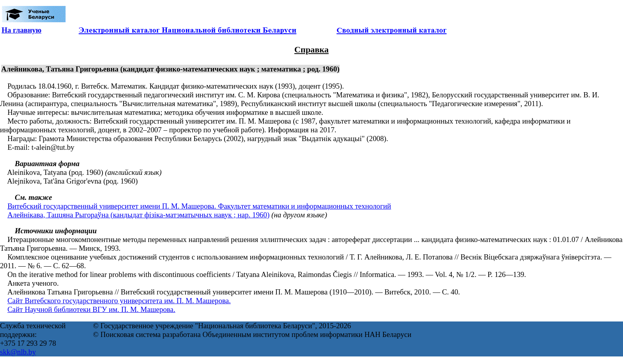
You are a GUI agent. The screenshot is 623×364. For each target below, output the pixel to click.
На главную (21, 30)
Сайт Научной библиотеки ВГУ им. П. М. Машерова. (92, 309)
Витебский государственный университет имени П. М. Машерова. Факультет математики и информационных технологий (199, 206)
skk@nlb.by (18, 352)
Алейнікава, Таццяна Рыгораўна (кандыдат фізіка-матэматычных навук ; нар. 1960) (139, 215)
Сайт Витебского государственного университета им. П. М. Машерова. (119, 301)
